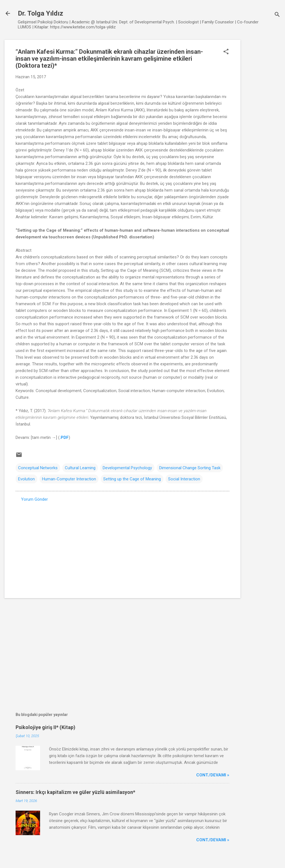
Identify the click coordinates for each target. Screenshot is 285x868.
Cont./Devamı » (213, 775)
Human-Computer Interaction (69, 479)
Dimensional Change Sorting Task (190, 468)
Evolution (26, 479)
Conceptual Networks (38, 468)
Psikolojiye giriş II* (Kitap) (46, 727)
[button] (226, 52)
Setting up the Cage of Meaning (132, 479)
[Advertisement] (263, 123)
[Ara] (277, 15)
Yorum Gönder (35, 499)
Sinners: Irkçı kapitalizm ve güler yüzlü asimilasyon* (75, 792)
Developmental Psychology (127, 468)
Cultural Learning (80, 468)
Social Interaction (184, 479)
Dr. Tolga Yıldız (40, 13)
